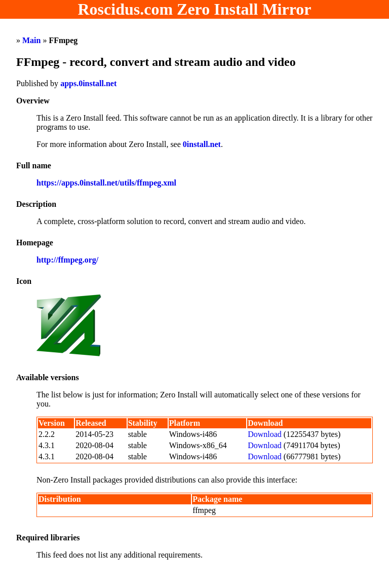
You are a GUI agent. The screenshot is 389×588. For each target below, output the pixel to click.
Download (265, 434)
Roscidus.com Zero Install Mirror (195, 9)
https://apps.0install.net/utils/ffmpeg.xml (106, 183)
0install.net (202, 144)
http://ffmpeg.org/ (67, 260)
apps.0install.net (88, 83)
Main (31, 40)
